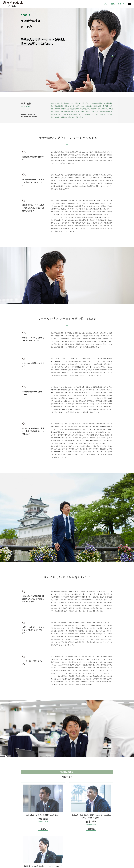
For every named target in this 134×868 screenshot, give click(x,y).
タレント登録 (108, 4)
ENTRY (121, 4)
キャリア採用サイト (13, 6)
